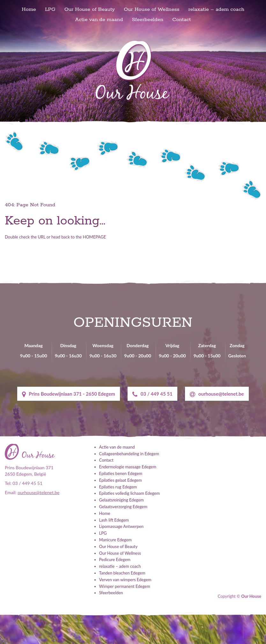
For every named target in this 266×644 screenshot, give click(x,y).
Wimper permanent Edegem (125, 586)
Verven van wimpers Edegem (125, 580)
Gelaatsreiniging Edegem (122, 500)
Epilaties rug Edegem (118, 487)
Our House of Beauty (90, 9)
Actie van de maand (99, 20)
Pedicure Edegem (115, 560)
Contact (181, 20)
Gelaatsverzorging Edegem (123, 507)
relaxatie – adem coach (216, 9)
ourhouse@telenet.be (217, 394)
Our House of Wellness (151, 9)
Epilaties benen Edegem (121, 473)
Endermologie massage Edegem (128, 467)
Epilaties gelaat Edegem (121, 480)
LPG (50, 9)
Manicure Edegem (115, 540)
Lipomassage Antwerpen (121, 526)
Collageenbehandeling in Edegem (129, 454)
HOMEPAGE (95, 237)
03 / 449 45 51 (152, 394)
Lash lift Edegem (114, 520)
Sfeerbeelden (148, 20)
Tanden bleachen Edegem (122, 573)
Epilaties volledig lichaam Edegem (129, 493)
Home (29, 9)
